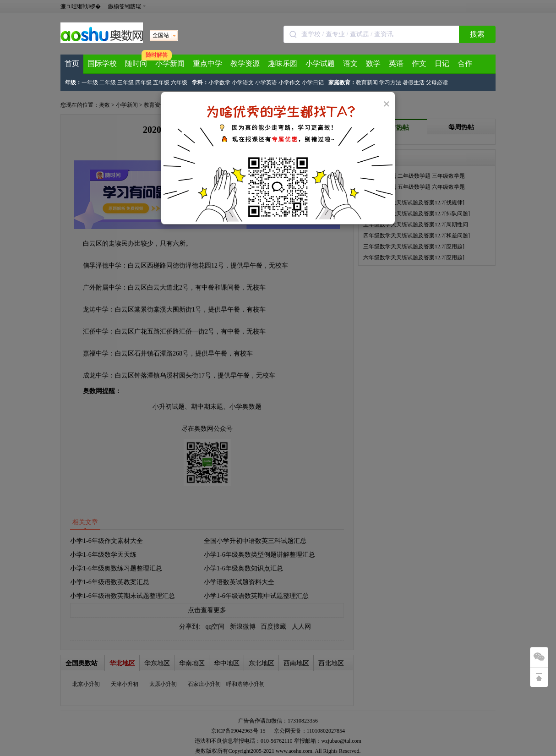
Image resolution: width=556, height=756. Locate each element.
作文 (419, 63)
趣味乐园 (283, 63)
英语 (396, 63)
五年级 (161, 82)
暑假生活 (414, 82)
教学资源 (245, 63)
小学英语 (266, 82)
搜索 (477, 34)
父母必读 (437, 82)
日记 (442, 63)
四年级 (143, 82)
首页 (72, 63)
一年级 (90, 82)
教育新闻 (367, 82)
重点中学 (207, 63)
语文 (350, 63)
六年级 (179, 82)
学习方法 (390, 82)
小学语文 (243, 82)
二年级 (108, 82)
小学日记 (313, 82)
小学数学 (219, 82)
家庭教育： (342, 82)
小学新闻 (170, 63)
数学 (373, 63)
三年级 (125, 82)
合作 (465, 63)
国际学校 (102, 63)
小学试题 (320, 63)
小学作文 (289, 82)
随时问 (136, 63)
